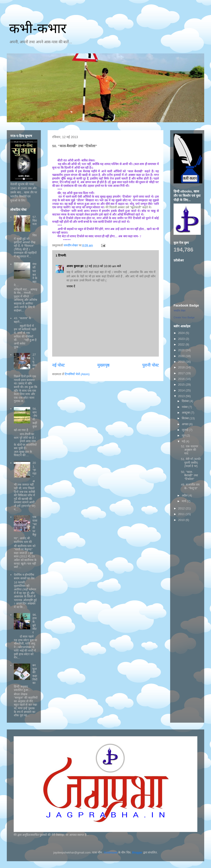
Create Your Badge (184, 317)
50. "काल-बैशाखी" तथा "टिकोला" (189, 475)
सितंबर (186, 418)
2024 (182, 333)
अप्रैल (185, 495)
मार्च (184, 501)
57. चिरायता (35, 221)
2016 (182, 379)
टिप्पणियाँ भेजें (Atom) (77, 374)
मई (184, 441)
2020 (182, 356)
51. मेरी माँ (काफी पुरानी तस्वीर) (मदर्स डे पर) (191, 463)
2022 (182, 344)
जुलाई (185, 430)
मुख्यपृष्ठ (103, 365)
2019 (182, 362)
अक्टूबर (186, 413)
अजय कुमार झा (75, 266)
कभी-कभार (38, 28)
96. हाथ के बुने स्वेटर (35, 624)
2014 (182, 390)
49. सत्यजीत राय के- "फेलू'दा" (190, 486)
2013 (182, 396)
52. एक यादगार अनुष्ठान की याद (189, 450)
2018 (182, 367)
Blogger (137, 852)
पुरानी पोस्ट (151, 365)
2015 (182, 385)
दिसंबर (186, 401)
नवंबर (185, 407)
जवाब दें (71, 286)
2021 (182, 350)
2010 (182, 520)
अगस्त (185, 424)
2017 (182, 373)
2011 (182, 514)
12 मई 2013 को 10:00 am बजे (103, 266)
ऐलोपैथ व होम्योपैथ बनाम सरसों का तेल (24, 577)
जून (184, 435)
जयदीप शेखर (180, 311)
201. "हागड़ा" (34, 470)
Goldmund (110, 852)
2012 (182, 508)
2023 (182, 339)
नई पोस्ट (58, 365)
